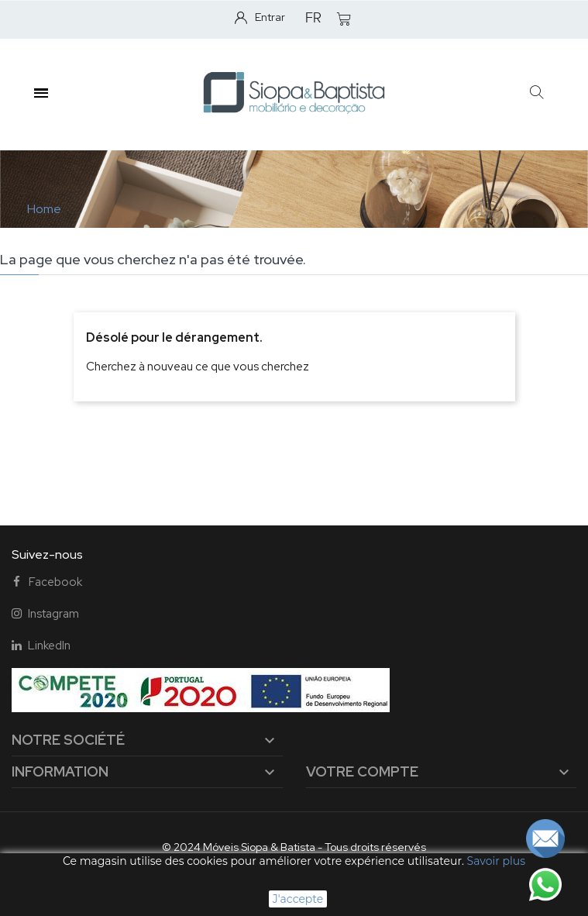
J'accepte (298, 899)
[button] (536, 93)
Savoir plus (496, 861)
